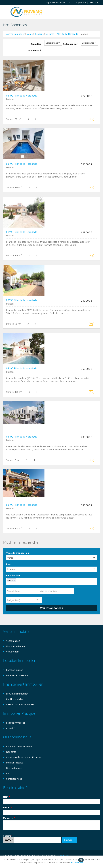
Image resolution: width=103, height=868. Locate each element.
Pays (9, 564)
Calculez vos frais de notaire (20, 704)
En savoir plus (77, 863)
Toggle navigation (6, 12)
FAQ (8, 773)
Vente (30, 34)
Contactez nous (14, 779)
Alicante (50, 34)
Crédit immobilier (15, 699)
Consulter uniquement (34, 47)
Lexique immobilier (16, 723)
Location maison (15, 670)
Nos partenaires (14, 768)
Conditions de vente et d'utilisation (23, 757)
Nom (7, 797)
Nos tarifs (11, 752)
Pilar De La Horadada (67, 34)
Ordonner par (70, 44)
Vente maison (13, 641)
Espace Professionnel (56, 3)
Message (9, 818)
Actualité (11, 728)
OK (81, 860)
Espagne (39, 34)
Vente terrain (13, 652)
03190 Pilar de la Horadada (22, 96)
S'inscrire (94, 3)
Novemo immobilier (15, 34)
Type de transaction (18, 553)
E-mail (7, 807)
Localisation (13, 575)
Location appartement (17, 675)
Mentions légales (15, 763)
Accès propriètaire (78, 3)
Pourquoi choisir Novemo (19, 746)
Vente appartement (16, 646)
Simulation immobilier (17, 694)
